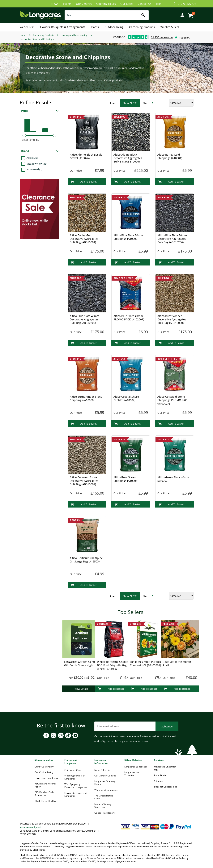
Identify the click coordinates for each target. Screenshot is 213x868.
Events (67, 4)
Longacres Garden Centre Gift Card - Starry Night (81, 663)
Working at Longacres (106, 790)
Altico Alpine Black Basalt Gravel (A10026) (86, 156)
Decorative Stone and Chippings (37, 39)
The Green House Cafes (104, 797)
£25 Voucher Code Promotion (44, 794)
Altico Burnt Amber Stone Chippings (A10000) (86, 398)
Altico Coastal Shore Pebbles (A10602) (126, 398)
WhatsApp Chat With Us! (165, 768)
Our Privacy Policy (44, 767)
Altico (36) (32, 158)
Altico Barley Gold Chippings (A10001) (170, 156)
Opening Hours (106, 4)
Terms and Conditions (46, 778)
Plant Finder (160, 775)
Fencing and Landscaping (74, 35)
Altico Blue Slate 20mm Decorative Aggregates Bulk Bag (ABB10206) (172, 239)
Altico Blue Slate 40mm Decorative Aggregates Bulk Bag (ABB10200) (84, 319)
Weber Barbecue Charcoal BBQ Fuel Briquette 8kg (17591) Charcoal (114, 665)
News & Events (102, 770)
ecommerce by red (31, 827)
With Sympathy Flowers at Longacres (76, 786)
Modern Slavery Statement (103, 806)
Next (146, 103)
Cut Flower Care (73, 770)
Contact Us (145, 4)
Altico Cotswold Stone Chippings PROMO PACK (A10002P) (173, 400)
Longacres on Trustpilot (132, 774)
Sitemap (159, 781)
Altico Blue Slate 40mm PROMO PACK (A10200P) (129, 318)
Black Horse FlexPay (45, 801)
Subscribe (167, 726)
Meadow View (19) (37, 164)
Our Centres (84, 4)
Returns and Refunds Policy (46, 785)
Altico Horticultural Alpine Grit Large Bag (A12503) (86, 560)
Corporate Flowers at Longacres (76, 794)
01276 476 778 (187, 4)
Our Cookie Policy (44, 772)
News (55, 4)
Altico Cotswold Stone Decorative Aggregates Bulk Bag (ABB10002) (84, 481)
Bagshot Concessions (166, 787)
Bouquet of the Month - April (178, 663)
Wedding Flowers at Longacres (75, 777)
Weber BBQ (27, 27)
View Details (81, 689)
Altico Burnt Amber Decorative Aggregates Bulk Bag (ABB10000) (172, 319)
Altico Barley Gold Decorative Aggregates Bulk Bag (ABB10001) (84, 239)
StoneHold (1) (34, 169)
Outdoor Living (114, 27)
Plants (95, 27)
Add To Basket (84, 182)
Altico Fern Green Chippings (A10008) (126, 479)
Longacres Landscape (136, 767)
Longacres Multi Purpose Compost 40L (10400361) (146, 663)
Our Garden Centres (105, 776)
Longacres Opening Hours (105, 783)
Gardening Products (142, 27)
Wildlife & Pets (170, 27)
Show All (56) (130, 103)
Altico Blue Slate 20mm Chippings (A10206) (128, 237)
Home (23, 35)
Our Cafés (127, 4)
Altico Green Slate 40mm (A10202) (173, 479)
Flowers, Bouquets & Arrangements (63, 27)
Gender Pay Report (104, 813)
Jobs (159, 4)
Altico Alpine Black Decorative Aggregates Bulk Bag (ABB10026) (128, 158)
